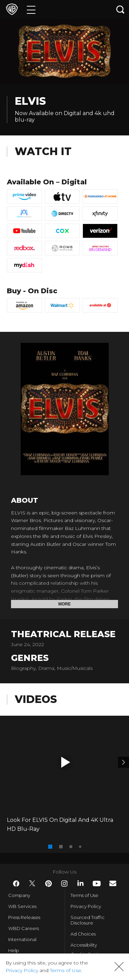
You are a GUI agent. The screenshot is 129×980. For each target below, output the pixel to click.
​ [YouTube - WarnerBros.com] (97, 884)
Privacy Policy (86, 906)
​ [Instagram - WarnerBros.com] (64, 884)
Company (19, 895)
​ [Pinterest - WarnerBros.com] (49, 884)
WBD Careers (24, 928)
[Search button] (120, 9)
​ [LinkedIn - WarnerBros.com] (80, 883)
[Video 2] (123, 762)
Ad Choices (83, 934)
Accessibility (84, 945)
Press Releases (24, 917)
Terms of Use (84, 895)
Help (14, 950)
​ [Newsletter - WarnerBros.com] (113, 883)
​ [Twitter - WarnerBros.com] (32, 884)
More (65, 604)
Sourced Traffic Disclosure (88, 920)
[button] (66, 762)
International (22, 939)
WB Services (22, 906)
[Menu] (31, 9)
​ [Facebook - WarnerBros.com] (16, 884)
